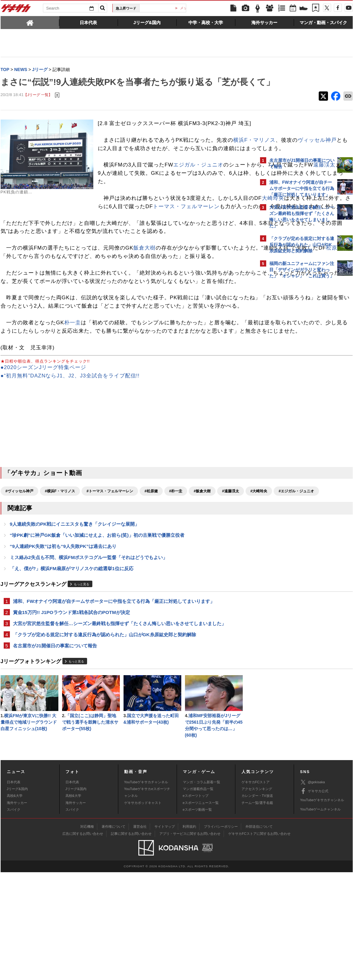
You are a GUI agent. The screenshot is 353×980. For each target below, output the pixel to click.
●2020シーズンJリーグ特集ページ (44, 455)
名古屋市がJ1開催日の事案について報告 (55, 751)
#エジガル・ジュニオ (51, 590)
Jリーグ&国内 (17, 897)
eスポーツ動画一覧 (197, 917)
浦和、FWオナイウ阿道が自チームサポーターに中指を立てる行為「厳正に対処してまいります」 (114, 704)
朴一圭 (73, 402)
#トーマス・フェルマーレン (110, 579)
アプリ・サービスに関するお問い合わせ (190, 941)
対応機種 (87, 934)
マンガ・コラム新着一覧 (202, 890)
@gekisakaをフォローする (294, 375)
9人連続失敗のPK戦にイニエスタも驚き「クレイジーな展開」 (75, 623)
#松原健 (151, 579)
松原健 (96, 311)
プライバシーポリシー (221, 934)
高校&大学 (15, 903)
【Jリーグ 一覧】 (38, 108)
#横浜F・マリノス (60, 579)
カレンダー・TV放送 (257, 903)
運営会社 (140, 934)
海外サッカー (17, 911)
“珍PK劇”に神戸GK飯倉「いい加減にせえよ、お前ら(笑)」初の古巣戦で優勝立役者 (97, 635)
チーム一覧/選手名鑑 (257, 911)
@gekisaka (313, 890)
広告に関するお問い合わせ (83, 941)
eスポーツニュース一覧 (201, 911)
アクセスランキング (257, 897)
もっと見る (82, 686)
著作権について (113, 934)
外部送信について (259, 934)
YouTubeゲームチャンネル (321, 917)
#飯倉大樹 (202, 579)
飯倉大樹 (145, 303)
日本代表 (14, 890)
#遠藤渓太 (231, 579)
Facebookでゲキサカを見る (295, 388)
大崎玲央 (176, 236)
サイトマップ (165, 934)
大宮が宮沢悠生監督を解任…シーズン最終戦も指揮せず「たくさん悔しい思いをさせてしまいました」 (120, 727)
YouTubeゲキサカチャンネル (146, 890)
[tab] (30, 22)
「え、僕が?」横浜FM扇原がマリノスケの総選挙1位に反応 (72, 670)
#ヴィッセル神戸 (20, 579)
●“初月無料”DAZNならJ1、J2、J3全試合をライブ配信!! (70, 463)
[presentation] (30, 22)
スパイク (14, 917)
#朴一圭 (176, 579)
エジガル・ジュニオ (198, 194)
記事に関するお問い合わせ (131, 941)
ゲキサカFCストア (256, 890)
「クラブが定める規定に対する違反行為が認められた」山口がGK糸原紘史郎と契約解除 (105, 739)
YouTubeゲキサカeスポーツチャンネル (147, 900)
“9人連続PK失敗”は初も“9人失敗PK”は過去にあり (63, 647)
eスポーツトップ (196, 903)
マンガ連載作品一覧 (198, 897)
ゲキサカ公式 (314, 899)
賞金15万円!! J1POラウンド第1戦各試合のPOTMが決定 (71, 715)
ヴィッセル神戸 (171, 170)
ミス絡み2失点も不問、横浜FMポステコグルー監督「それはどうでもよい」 (89, 659)
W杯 (165, 8)
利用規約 (189, 934)
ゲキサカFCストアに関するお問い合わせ (259, 941)
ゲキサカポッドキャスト (143, 911)
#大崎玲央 (14, 590)
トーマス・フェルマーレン (106, 244)
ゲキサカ (16, 10)
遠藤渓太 (182, 203)
